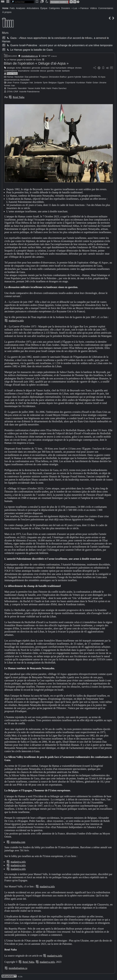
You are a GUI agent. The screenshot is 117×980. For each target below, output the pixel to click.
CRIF (16, 92)
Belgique (53, 83)
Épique (44, 8)
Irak (31, 83)
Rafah (89, 83)
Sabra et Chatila (90, 77)
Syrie (45, 83)
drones (78, 68)
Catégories (54, 8)
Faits (12, 8)
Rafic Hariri (46, 88)
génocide (36, 68)
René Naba (12, 74)
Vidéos (94, 8)
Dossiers (66, 8)
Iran (13, 85)
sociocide (35, 71)
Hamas (10, 77)
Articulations (33, 8)
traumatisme (24, 71)
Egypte (61, 83)
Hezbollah (19, 77)
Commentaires (106, 8)
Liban (9, 83)
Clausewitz (12, 88)
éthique (71, 68)
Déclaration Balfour (58, 77)
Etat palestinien (32, 77)
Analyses (21, 8)
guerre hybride (74, 77)
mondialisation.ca (29, 56)
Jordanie (38, 83)
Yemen (7, 85)
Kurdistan (81, 83)
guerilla (50, 71)
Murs (5, 33)
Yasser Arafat (34, 88)
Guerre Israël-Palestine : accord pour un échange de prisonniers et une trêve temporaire (59, 45)
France (16, 83)
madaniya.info (16, 321)
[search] (22, 2)
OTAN (10, 92)
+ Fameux (84, 8)
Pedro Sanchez (59, 88)
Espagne (24, 83)
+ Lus (74, 8)
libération (27, 68)
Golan (95, 83)
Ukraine (103, 83)
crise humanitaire (58, 68)
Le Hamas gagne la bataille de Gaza (29, 50)
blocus (43, 71)
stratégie (11, 68)
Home (5, 8)
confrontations (10, 71)
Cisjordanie (70, 83)
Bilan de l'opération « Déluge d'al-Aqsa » (36, 63)
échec (18, 68)
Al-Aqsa (102, 77)
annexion (45, 68)
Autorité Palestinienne (29, 92)
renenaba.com (18, 842)
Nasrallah (22, 88)
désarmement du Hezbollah (17, 80)
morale (58, 71)
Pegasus (44, 77)
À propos (7, 12)
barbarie (66, 71)
